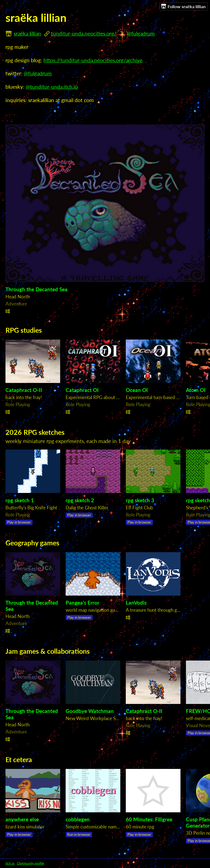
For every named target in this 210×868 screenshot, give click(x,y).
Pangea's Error (82, 603)
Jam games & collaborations (48, 651)
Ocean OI (137, 390)
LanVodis (136, 603)
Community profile (30, 863)
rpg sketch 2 (80, 500)
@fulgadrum (141, 33)
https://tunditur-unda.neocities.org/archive (93, 60)
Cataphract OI (82, 390)
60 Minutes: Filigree (149, 819)
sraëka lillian (27, 33)
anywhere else (22, 819)
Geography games (32, 543)
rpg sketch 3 (140, 500)
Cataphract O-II (24, 390)
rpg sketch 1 (20, 500)
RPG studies (24, 330)
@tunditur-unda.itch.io (52, 87)
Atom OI (196, 390)
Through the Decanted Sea (37, 289)
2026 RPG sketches (35, 432)
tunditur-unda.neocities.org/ (84, 33)
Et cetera (19, 759)
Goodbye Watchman (90, 711)
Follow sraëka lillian (183, 6)
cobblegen (78, 819)
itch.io (10, 863)
